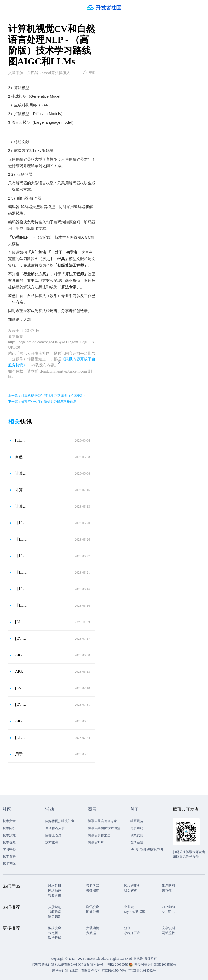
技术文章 (9, 821)
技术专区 (9, 863)
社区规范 (137, 821)
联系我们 (137, 835)
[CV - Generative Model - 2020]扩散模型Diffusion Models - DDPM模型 (21, 688)
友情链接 (137, 842)
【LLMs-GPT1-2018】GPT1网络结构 (21, 572)
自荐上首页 (53, 835)
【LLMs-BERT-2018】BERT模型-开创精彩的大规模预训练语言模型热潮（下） (21, 539)
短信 (127, 928)
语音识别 (55, 917)
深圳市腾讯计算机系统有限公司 (54, 965)
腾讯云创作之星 (99, 835)
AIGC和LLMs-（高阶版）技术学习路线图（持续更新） (21, 672)
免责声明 (137, 828)
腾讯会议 (93, 907)
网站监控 (168, 933)
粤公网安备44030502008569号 (155, 965)
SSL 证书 (168, 912)
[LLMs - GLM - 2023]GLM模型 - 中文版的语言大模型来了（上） (21, 440)
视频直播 (55, 896)
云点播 (53, 933)
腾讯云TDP (96, 842)
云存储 (167, 891)
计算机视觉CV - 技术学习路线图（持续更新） (21, 490)
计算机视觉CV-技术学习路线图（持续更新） (21, 506)
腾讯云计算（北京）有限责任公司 (76, 971)
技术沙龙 (9, 835)
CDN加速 (169, 907)
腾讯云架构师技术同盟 (104, 828)
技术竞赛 (52, 842)
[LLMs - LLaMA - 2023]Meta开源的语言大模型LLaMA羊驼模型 (21, 622)
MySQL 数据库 (135, 912)
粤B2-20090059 (118, 965)
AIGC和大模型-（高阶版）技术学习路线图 (21, 721)
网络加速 (55, 891)
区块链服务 (132, 886)
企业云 (129, 907)
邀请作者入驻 (55, 828)
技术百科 (9, 856)
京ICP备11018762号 (142, 971)
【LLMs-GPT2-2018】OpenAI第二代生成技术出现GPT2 (21, 556)
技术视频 (9, 842)
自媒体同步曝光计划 (60, 821)
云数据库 (93, 891)
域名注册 (55, 886)
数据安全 (55, 928)
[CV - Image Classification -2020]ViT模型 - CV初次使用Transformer (21, 638)
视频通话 (55, 912)
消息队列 (168, 886)
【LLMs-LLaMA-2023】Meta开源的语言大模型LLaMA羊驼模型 (21, 589)
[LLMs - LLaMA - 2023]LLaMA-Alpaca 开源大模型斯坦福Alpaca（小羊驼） (21, 738)
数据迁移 (55, 938)
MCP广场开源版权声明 (147, 849)
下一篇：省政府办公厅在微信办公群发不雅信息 (42, 402)
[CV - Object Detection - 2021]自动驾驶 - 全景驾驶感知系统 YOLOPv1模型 (21, 705)
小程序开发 (132, 933)
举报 (89, 72)
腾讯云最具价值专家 (102, 821)
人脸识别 (55, 907)
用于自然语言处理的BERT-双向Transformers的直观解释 (21, 754)
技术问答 (9, 828)
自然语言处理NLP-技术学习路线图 (21, 457)
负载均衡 (93, 928)
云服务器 (93, 886)
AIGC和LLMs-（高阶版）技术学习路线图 (21, 655)
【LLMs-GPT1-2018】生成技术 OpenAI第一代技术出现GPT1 (21, 605)
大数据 (91, 933)
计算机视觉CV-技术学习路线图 (21, 473)
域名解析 (131, 891)
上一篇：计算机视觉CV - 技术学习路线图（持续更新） (47, 396)
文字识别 (168, 928)
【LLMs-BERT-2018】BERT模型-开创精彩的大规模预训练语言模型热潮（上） (21, 523)
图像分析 (93, 912)
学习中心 (9, 849)
